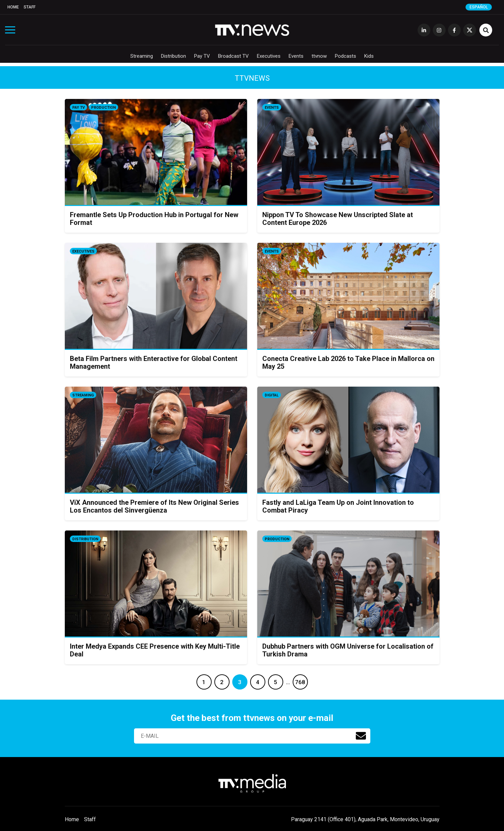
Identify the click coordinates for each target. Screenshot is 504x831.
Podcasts (346, 56)
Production (103, 108)
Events (296, 56)
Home (13, 7)
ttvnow (319, 56)
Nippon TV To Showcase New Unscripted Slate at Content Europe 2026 (338, 219)
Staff (30, 7)
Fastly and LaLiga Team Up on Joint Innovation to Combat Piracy (338, 506)
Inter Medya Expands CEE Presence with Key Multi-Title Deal (155, 650)
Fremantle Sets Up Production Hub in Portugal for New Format (154, 219)
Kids (369, 56)
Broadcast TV (233, 56)
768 (300, 682)
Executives (269, 56)
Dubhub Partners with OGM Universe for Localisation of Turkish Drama (348, 650)
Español (479, 7)
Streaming (142, 56)
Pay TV (202, 56)
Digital (272, 395)
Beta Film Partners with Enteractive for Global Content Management (154, 362)
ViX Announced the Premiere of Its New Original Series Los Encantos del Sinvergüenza (154, 506)
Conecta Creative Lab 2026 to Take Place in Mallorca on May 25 (348, 362)
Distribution (174, 56)
